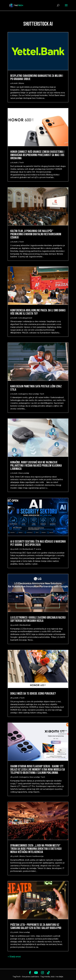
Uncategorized (26, 318)
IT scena (37, 549)
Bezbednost (28, 549)
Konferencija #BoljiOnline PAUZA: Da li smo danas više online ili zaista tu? (38, 312)
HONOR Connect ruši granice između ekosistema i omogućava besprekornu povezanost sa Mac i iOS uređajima (37, 155)
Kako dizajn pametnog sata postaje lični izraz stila (36, 388)
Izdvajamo (23, 394)
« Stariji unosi (14, 957)
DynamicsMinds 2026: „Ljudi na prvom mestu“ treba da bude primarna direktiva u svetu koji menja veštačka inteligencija (36, 849)
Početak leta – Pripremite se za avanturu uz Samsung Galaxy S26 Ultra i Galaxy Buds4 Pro (36, 926)
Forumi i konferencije (35, 856)
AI (21, 549)
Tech (21, 163)
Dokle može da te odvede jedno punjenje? (33, 694)
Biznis (22, 83)
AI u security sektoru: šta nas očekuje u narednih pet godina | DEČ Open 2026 (38, 543)
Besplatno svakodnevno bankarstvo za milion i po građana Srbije (37, 77)
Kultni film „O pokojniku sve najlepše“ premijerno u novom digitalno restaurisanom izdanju (36, 234)
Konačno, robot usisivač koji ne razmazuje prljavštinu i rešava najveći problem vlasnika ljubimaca (36, 466)
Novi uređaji (34, 394)
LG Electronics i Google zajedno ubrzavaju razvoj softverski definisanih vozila (38, 619)
